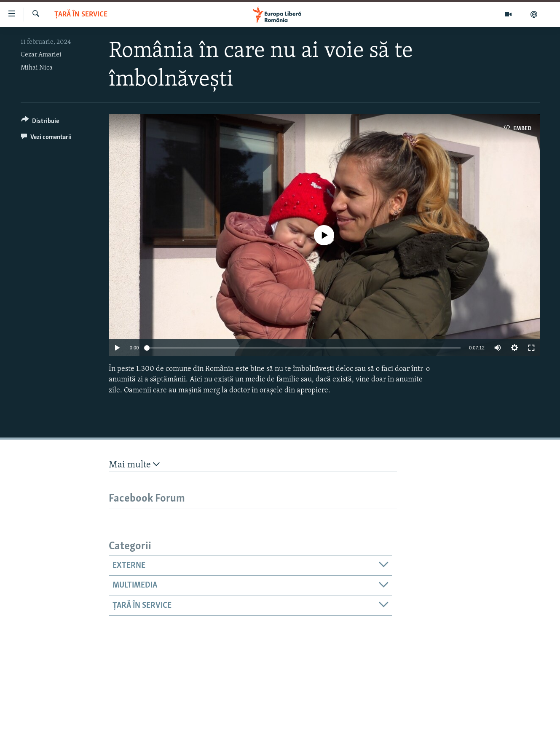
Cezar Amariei (41, 55)
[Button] (40, 122)
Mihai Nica (37, 68)
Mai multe (134, 465)
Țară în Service (81, 15)
